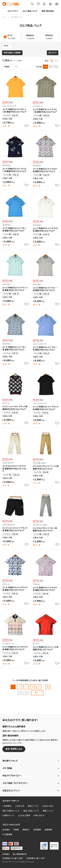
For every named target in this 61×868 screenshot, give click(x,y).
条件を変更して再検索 (12, 53)
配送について (33, 806)
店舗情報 (48, 830)
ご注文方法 (20, 806)
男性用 (6, 46)
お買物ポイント (8, 815)
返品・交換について (31, 811)
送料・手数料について (11, 811)
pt (5, 126)
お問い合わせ (39, 815)
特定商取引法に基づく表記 (13, 858)
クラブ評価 (7, 768)
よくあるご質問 (24, 815)
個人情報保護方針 (20, 854)
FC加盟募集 (7, 834)
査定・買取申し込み (14, 749)
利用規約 (6, 854)
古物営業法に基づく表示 (36, 858)
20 (45, 67)
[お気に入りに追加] (26, 126)
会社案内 (6, 830)
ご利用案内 (7, 806)
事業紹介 (26, 830)
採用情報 (37, 830)
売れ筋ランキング (10, 761)
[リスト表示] (56, 61)
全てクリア (53, 53)
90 (48, 687)
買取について (48, 811)
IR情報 (16, 830)
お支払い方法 (48, 806)
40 (51, 67)
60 (56, 67)
